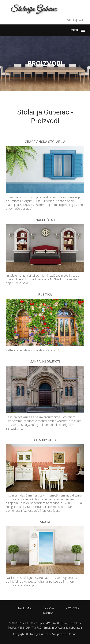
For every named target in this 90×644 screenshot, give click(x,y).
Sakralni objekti (45, 362)
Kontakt (49, 613)
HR (81, 20)
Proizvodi (73, 608)
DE (68, 20)
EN (75, 20)
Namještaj (45, 220)
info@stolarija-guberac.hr (67, 628)
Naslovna (25, 608)
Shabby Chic (45, 440)
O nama (49, 608)
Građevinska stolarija (45, 142)
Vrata (45, 522)
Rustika (45, 295)
